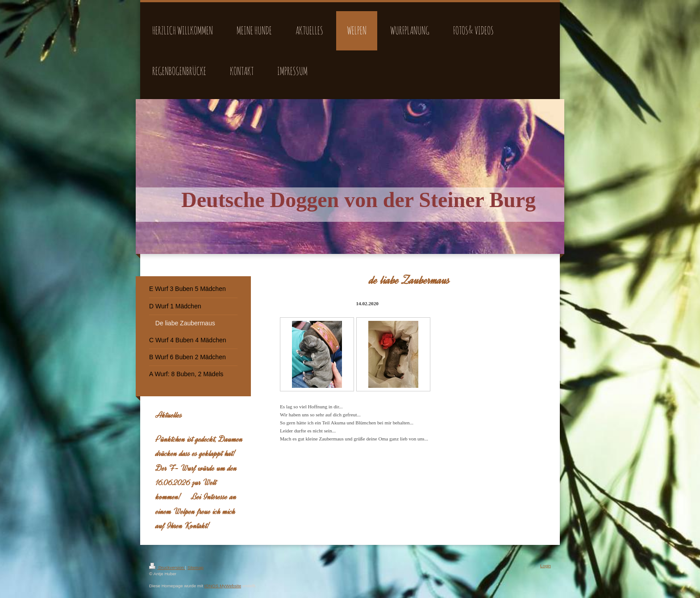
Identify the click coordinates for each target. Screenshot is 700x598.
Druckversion (167, 567)
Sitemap (196, 567)
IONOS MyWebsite (223, 586)
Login (546, 566)
